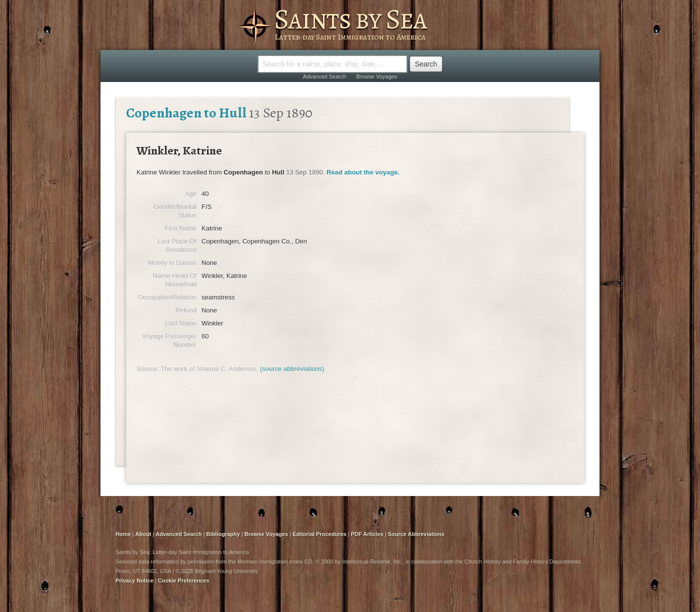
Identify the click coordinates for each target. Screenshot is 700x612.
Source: (148, 369)
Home (123, 534)
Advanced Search (325, 76)
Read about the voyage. (363, 172)
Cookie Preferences (184, 580)
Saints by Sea (350, 19)
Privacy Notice (134, 580)
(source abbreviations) (292, 369)
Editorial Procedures (319, 534)
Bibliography (223, 534)
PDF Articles (367, 534)
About (143, 534)
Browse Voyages (376, 76)
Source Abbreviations (416, 534)
